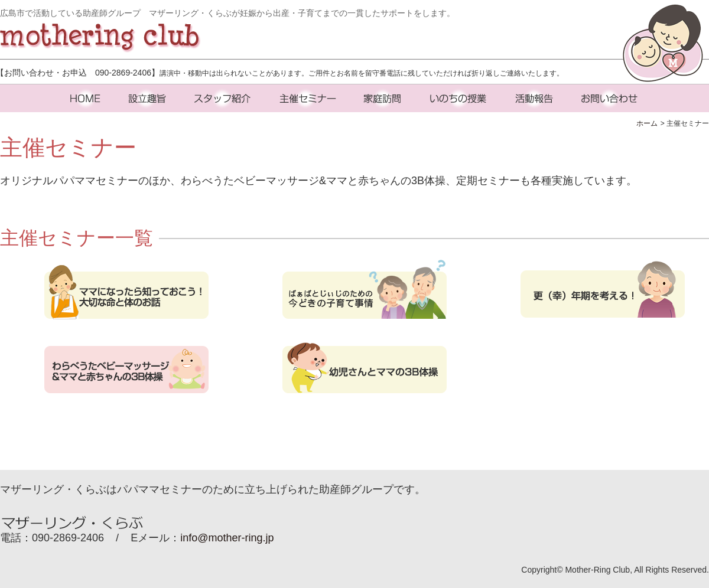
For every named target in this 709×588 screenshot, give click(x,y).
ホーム (647, 123)
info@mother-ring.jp (227, 538)
